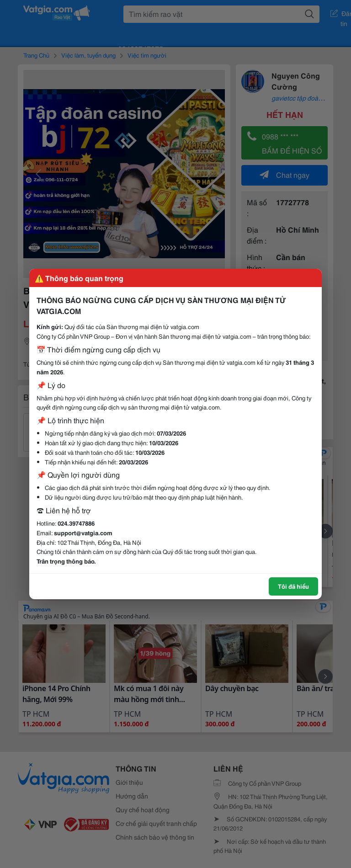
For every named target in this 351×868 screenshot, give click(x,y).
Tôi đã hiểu (293, 586)
